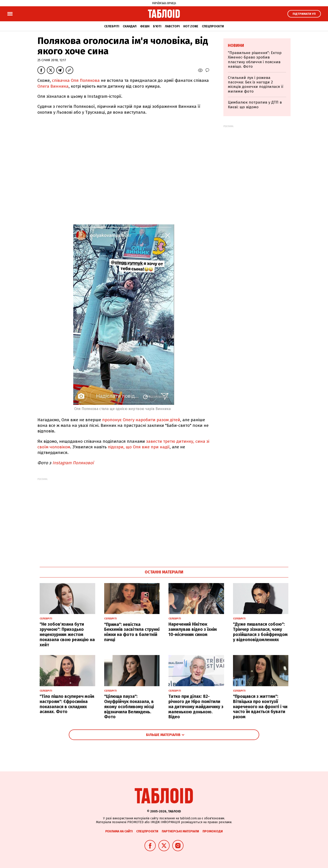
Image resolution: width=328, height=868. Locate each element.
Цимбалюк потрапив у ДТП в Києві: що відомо (255, 105)
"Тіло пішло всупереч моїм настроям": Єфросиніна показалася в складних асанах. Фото (67, 704)
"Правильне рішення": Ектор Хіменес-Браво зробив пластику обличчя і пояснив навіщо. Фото (255, 60)
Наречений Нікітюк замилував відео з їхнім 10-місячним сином (193, 629)
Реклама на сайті (119, 831)
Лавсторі (172, 26)
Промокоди (213, 831)
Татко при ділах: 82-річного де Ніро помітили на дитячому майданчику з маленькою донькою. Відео (196, 707)
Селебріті (112, 26)
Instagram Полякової (72, 463)
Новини (236, 46)
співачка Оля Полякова (76, 80)
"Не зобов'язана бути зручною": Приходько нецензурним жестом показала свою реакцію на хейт (67, 634)
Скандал (130, 26)
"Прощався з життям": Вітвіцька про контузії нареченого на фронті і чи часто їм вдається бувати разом (260, 707)
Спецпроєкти (213, 26)
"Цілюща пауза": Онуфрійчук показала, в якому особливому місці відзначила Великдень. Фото (129, 707)
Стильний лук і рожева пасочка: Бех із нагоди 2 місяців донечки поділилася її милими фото (256, 85)
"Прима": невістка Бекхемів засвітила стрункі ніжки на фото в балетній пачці (132, 632)
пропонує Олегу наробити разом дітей (141, 420)
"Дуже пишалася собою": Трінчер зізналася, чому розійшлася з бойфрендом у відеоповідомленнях (260, 632)
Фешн (145, 26)
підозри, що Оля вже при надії (139, 447)
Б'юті (157, 26)
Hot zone (191, 26)
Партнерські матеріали (180, 831)
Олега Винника (53, 86)
